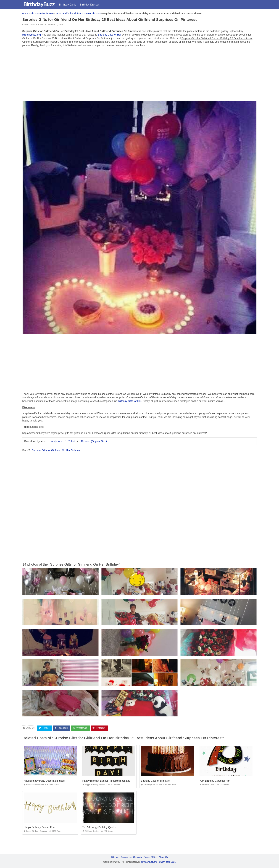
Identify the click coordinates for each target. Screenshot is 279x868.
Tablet (72, 441)
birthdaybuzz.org (31, 35)
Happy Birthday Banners (94, 785)
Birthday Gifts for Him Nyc (155, 781)
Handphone (56, 441)
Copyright (138, 857)
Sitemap (115, 857)
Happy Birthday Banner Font (39, 827)
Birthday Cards (68, 4)
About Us (163, 857)
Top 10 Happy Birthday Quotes (99, 827)
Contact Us (126, 857)
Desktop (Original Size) (94, 441)
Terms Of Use (151, 857)
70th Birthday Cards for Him (215, 781)
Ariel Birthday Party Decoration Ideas (44, 781)
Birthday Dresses (90, 4)
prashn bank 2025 (167, 862)
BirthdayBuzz (40, 4)
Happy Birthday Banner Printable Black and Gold (109, 781)
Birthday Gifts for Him (152, 785)
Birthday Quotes (90, 831)
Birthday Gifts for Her (33, 25)
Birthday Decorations (34, 785)
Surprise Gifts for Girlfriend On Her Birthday (56, 450)
